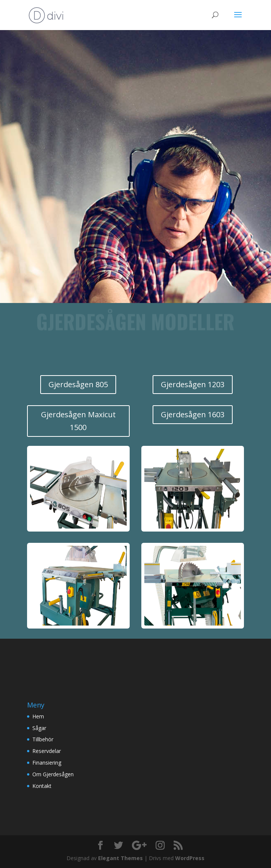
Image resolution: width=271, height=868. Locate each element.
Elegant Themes (120, 858)
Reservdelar (47, 751)
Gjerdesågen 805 (78, 384)
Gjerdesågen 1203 (193, 384)
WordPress (190, 858)
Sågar (39, 728)
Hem (38, 716)
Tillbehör (43, 739)
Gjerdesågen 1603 (193, 414)
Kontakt (42, 786)
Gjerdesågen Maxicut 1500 (78, 421)
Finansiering (47, 763)
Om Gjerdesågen (53, 774)
